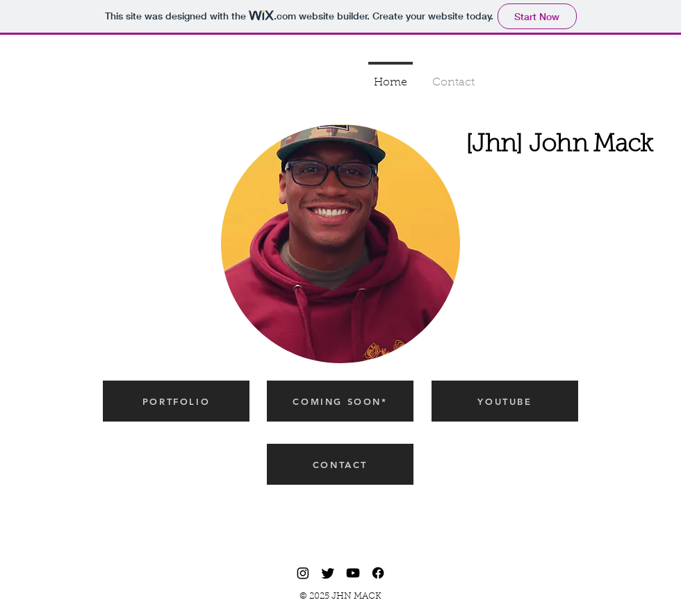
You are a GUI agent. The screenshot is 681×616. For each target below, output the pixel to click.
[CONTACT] (340, 464)
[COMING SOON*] (340, 401)
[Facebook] (378, 573)
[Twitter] (328, 573)
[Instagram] (303, 573)
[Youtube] (353, 573)
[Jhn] (497, 145)
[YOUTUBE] (505, 401)
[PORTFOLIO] (176, 401)
